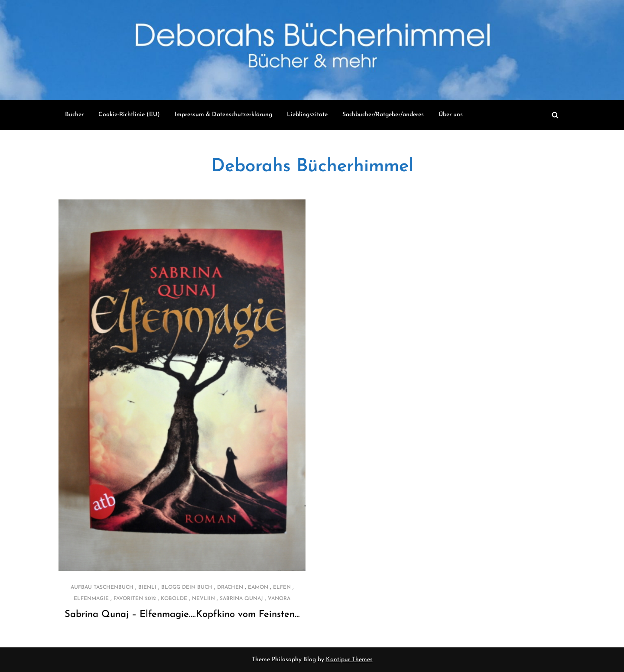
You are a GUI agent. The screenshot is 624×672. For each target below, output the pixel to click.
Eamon (258, 587)
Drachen (230, 587)
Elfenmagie (91, 599)
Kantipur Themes (349, 660)
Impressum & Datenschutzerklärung (223, 115)
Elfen (282, 587)
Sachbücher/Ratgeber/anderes (383, 115)
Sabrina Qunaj (241, 599)
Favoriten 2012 (135, 599)
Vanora (279, 599)
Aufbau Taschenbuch (102, 587)
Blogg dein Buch (187, 587)
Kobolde (174, 599)
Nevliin (203, 599)
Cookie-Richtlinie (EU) (129, 115)
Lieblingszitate (307, 115)
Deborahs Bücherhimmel (312, 167)
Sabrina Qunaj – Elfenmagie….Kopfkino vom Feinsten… (182, 615)
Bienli (147, 587)
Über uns (451, 115)
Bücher (74, 115)
